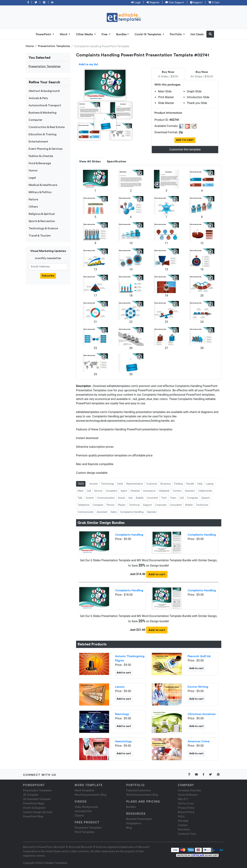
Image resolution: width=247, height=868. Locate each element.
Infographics (134, 823)
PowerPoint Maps (34, 803)
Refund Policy (186, 812)
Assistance (149, 491)
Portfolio (176, 34)
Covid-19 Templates (148, 34)
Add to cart (157, 574)
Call (89, 491)
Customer (152, 484)
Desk (120, 484)
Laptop (210, 484)
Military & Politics (40, 192)
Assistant (102, 512)
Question (190, 491)
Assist (122, 498)
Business (166, 484)
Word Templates (84, 790)
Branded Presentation (139, 819)
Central (89, 498)
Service (98, 491)
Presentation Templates (54, 46)
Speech (206, 498)
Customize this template (185, 149)
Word (64, 34)
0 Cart (214, 3)
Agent (124, 491)
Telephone (84, 505)
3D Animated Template (37, 799)
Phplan (122, 505)
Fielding (178, 484)
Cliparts (79, 816)
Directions (184, 829)
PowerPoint (44, 34)
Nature (33, 199)
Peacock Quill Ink (199, 656)
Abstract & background (44, 91)
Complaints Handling (132, 512)
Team (173, 498)
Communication (106, 498)
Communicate (86, 512)
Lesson (120, 687)
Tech (164, 498)
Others (33, 207)
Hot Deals (197, 34)
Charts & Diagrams (34, 808)
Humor (33, 171)
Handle (190, 484)
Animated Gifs (83, 811)
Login (136, 3)
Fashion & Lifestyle (41, 156)
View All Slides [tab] (90, 161)
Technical (134, 505)
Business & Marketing (43, 113)
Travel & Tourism (40, 236)
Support (196, 3)
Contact (177, 491)
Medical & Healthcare (43, 185)
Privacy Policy (186, 808)
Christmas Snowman (202, 714)
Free (105, 34)
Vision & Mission (188, 795)
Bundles (121, 34)
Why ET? (183, 799)
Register (153, 3)
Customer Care (187, 834)
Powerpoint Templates (88, 828)
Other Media (85, 34)
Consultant (176, 505)
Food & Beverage (40, 163)
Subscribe (48, 276)
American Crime (198, 741)
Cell (182, 498)
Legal (32, 178)
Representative (135, 484)
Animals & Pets (38, 98)
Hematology (123, 741)
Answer (94, 484)
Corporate (161, 505)
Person (111, 505)
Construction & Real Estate (47, 127)
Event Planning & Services (46, 149)
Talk (80, 498)
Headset (135, 491)
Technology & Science (43, 228)
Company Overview (189, 790)
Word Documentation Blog (90, 795)
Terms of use (186, 803)
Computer (35, 120)
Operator (152, 512)
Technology (108, 484)
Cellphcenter (205, 491)
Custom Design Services (38, 812)
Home (30, 46)
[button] (210, 34)
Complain (98, 505)
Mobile (189, 505)
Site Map (183, 821)
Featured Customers (139, 790)
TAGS (81, 484)
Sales (114, 512)
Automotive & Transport (45, 105)
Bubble (140, 498)
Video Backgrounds (86, 807)
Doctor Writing (198, 687)
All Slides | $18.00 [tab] (202, 74)
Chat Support (175, 3)
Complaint (111, 491)
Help (200, 484)
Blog (129, 828)
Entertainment (38, 142)
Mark (81, 491)
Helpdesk (164, 491)
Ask (130, 498)
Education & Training (43, 134)
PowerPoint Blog (33, 816)
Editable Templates (56, 863)
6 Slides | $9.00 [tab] (168, 74)
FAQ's (181, 816)
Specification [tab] (116, 161)
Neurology (122, 714)
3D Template (31, 795)
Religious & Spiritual (42, 214)
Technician (202, 505)
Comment (152, 498)
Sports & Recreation (42, 221)
